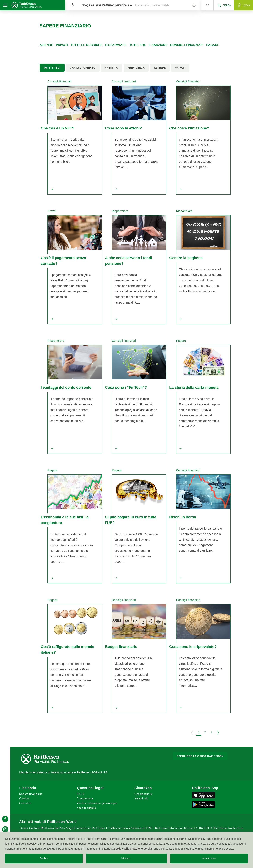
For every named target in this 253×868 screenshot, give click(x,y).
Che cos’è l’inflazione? (189, 128)
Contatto (25, 803)
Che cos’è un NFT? (57, 128)
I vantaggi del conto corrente (66, 387)
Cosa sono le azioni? (123, 128)
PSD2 (81, 794)
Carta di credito (83, 68)
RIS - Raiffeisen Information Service (170, 828)
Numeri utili (141, 799)
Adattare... (126, 858)
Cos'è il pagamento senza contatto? (63, 261)
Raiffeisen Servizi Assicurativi (126, 828)
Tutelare (138, 45)
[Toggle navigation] (5, 5)
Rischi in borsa (183, 517)
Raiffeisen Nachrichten (229, 828)
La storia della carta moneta (194, 387)
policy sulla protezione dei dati (134, 849)
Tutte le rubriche (86, 45)
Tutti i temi (52, 68)
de (207, 5)
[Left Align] (194, 5)
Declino (44, 858)
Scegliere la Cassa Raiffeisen (200, 756)
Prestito (112, 68)
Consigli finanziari (187, 45)
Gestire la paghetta (186, 258)
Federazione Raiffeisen (90, 828)
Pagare (213, 45)
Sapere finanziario (31, 794)
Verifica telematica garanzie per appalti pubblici (97, 806)
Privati (62, 45)
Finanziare (158, 45)
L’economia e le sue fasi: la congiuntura (65, 520)
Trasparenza (85, 799)
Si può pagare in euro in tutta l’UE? (131, 520)
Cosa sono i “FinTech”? (126, 387)
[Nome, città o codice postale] (161, 5)
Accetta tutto (209, 858)
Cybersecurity (143, 794)
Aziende (46, 45)
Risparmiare (116, 45)
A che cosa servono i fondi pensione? (128, 261)
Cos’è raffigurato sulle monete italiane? (67, 649)
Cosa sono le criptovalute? (193, 647)
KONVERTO (203, 828)
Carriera (24, 799)
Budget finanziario (121, 647)
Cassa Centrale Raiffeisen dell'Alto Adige (46, 828)
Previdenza (136, 68)
